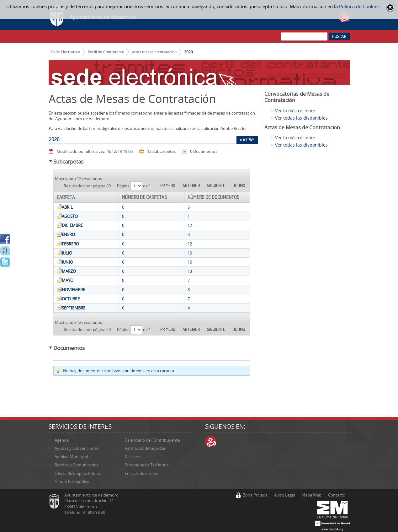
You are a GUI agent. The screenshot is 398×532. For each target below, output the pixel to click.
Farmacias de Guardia (145, 448)
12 (190, 225)
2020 (188, 52)
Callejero (133, 457)
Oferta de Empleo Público (78, 473)
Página (124, 186)
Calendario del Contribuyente (152, 440)
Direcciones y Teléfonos (147, 465)
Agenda (62, 440)
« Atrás (247, 140)
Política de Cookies (359, 6)
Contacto (337, 495)
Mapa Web (311, 495)
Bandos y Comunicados (77, 465)
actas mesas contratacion (154, 52)
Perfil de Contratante (106, 52)
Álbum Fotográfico (72, 481)
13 (190, 271)
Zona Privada (255, 495)
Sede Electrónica (66, 52)
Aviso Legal (284, 495)
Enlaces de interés (141, 473)
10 (190, 253)
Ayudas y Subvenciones (77, 448)
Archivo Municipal (71, 457)
